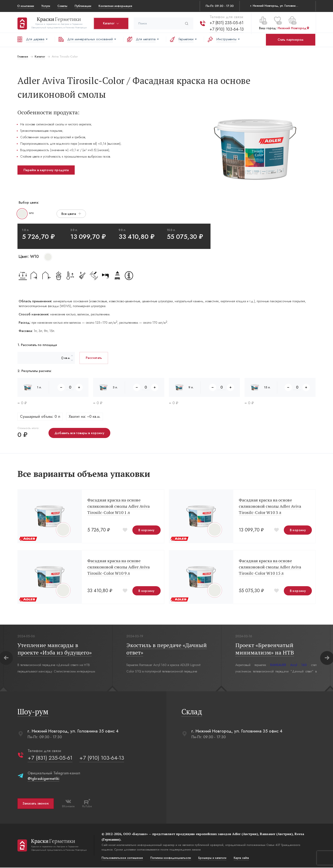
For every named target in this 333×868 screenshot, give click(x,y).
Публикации (83, 6)
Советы (62, 6)
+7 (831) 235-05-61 (226, 22)
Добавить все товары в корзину (79, 433)
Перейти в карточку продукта (46, 170)
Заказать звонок (35, 804)
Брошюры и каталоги (212, 858)
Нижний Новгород (293, 27)
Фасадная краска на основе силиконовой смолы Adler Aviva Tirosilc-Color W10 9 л (118, 567)
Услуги (46, 6)
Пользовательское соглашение (122, 858)
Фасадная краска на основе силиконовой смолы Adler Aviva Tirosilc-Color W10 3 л (270, 507)
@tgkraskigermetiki (43, 779)
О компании (26, 6)
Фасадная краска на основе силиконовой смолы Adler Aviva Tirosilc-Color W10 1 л (118, 507)
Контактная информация (115, 6)
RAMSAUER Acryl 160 (288, 665)
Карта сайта (241, 858)
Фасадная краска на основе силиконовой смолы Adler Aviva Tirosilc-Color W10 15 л (270, 567)
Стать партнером (290, 40)
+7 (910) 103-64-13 (226, 28)
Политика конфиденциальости (170, 858)
